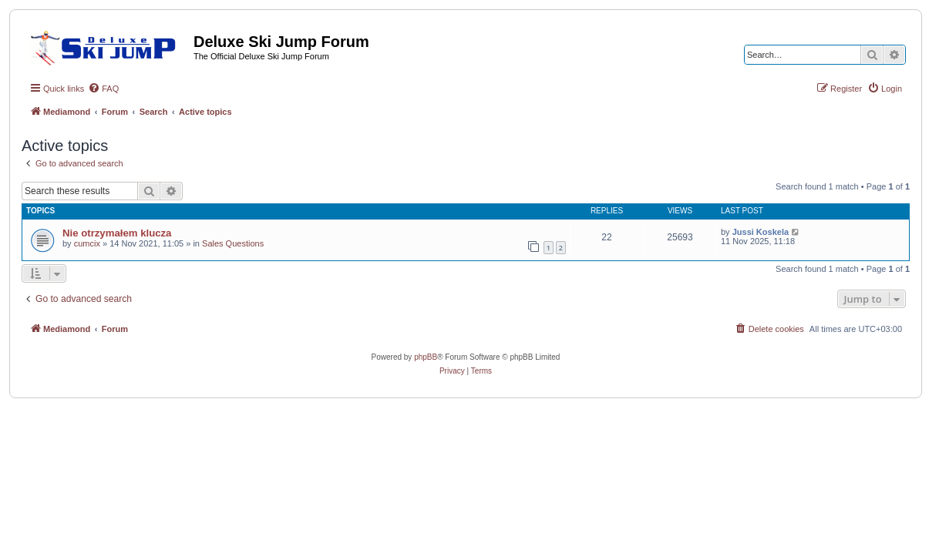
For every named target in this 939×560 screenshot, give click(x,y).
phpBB (426, 357)
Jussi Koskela (761, 232)
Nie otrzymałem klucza (117, 233)
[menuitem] (103, 89)
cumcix (87, 243)
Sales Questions (233, 243)
